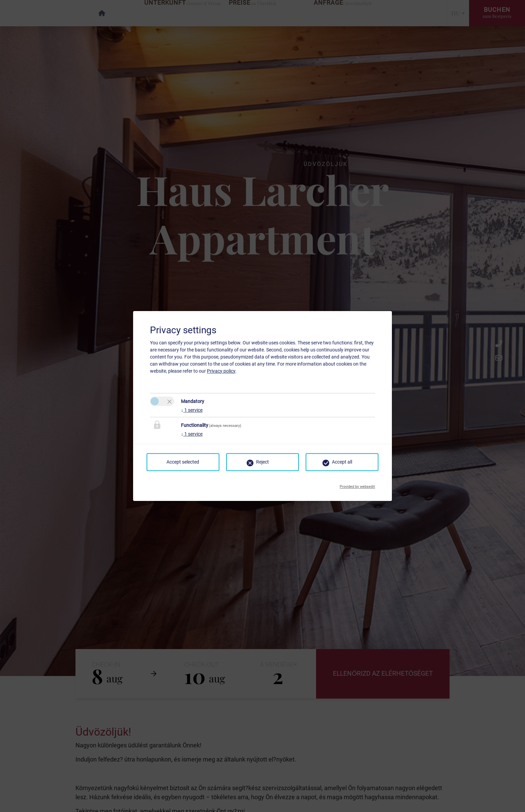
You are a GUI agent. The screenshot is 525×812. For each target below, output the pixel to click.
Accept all (342, 462)
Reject (262, 462)
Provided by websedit (357, 485)
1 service (192, 410)
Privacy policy (221, 371)
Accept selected (183, 462)
